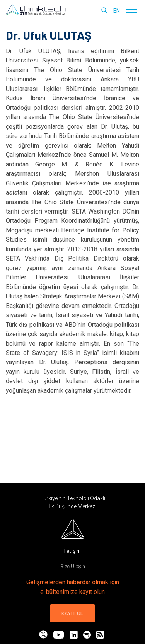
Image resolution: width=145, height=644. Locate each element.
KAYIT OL (72, 613)
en (117, 11)
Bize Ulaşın (73, 566)
